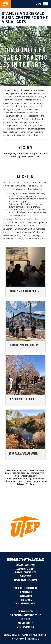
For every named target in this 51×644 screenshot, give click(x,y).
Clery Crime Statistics (26, 569)
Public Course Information (26, 588)
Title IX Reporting (26, 612)
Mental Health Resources (26, 580)
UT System (26, 619)
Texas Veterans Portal (26, 604)
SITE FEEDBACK (33, 639)
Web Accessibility (26, 623)
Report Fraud (26, 592)
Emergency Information (26, 573)
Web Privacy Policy (26, 627)
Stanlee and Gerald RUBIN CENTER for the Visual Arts (25, 18)
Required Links (26, 596)
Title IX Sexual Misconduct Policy (26, 615)
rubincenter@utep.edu (26, 476)
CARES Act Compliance (26, 565)
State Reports (26, 600)
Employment (26, 576)
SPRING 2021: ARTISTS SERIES (24, 291)
